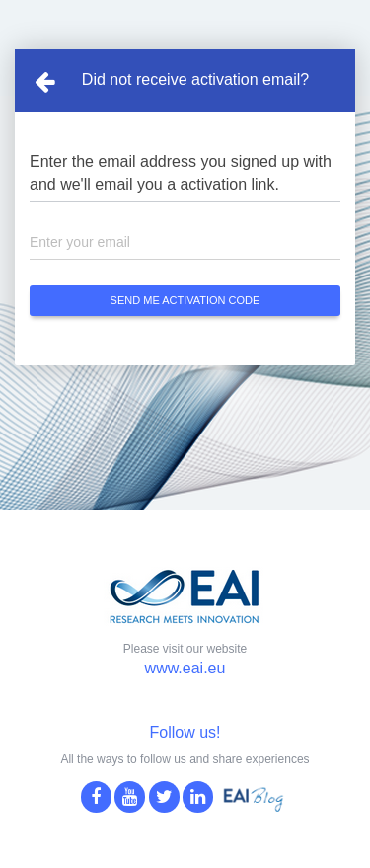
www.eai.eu (185, 668)
